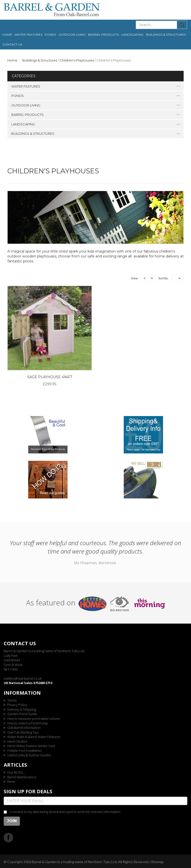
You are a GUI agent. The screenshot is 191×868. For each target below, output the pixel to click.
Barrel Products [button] (103, 35)
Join (12, 821)
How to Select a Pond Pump (28, 723)
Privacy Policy (17, 705)
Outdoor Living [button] (72, 35)
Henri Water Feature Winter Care (31, 746)
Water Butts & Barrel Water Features (34, 737)
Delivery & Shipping (22, 709)
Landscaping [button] (132, 35)
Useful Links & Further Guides (29, 755)
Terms (12, 700)
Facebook (8, 837)
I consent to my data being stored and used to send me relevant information (65, 812)
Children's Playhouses (77, 60)
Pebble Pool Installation (25, 750)
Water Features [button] (28, 35)
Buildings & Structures (40, 60)
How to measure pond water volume (34, 718)
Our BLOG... (16, 772)
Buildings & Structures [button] (166, 35)
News (11, 781)
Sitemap (157, 862)
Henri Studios (17, 741)
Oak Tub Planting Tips (23, 732)
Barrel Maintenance (22, 777)
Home (7, 35)
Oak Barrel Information (24, 728)
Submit (182, 25)
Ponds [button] (50, 35)
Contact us (12, 44)
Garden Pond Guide (22, 714)
